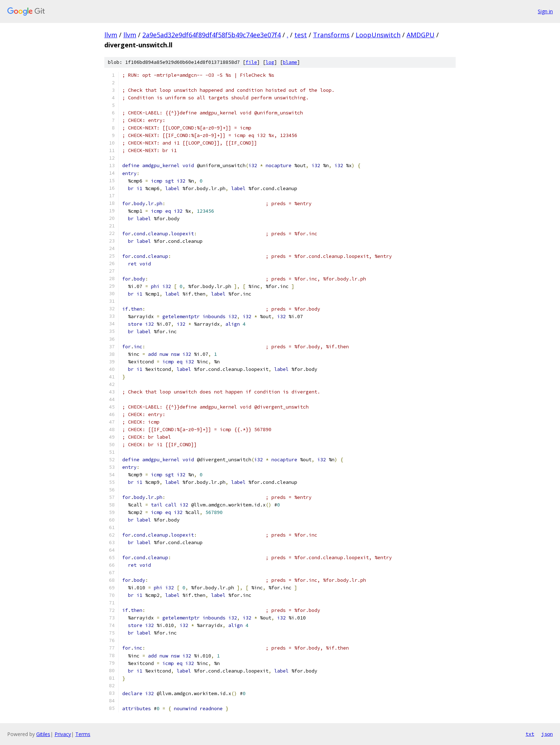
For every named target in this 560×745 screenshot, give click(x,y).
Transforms (331, 35)
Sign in (545, 11)
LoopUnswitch (378, 35)
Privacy (63, 734)
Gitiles (43, 734)
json (547, 734)
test (301, 35)
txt (530, 734)
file (251, 62)
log (270, 62)
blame (290, 62)
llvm (111, 35)
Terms (83, 734)
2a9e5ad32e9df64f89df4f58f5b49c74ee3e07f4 (212, 35)
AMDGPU (421, 35)
